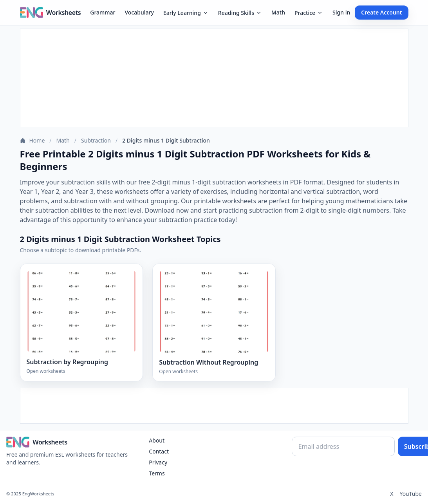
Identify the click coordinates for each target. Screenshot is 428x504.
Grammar (103, 12)
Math (278, 12)
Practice (309, 13)
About (157, 440)
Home (33, 140)
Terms (157, 473)
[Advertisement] (214, 78)
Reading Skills (240, 13)
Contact (159, 451)
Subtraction (96, 140)
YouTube (411, 494)
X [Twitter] (392, 494)
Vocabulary (139, 12)
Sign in (341, 12)
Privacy (158, 462)
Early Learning (186, 13)
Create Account (381, 12)
